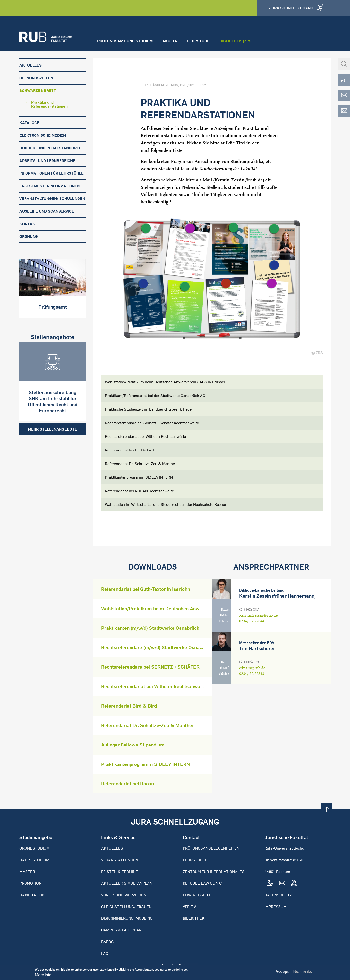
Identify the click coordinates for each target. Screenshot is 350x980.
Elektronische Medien (43, 135)
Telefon (224, 621)
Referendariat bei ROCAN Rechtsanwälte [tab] (139, 491)
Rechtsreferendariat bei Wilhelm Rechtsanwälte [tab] (145, 436)
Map (294, 883)
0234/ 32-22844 (252, 621)
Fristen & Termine (120, 872)
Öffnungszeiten (36, 78)
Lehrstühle (199, 41)
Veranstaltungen (120, 860)
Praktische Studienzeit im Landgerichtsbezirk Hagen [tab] (149, 409)
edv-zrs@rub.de (252, 668)
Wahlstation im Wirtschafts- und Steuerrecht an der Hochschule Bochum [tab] (167, 504)
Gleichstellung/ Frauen (126, 907)
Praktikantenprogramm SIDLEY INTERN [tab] (139, 477)
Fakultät (170, 41)
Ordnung (29, 236)
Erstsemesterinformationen (50, 186)
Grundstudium (35, 848)
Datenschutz (278, 895)
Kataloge (29, 123)
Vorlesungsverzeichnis (125, 895)
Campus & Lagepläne (123, 930)
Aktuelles (31, 65)
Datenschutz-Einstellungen (179, 966)
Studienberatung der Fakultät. (229, 169)
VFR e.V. (190, 907)
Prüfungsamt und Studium (125, 41)
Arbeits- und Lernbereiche (47, 161)
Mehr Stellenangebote (52, 429)
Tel (270, 883)
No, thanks (303, 973)
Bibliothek (194, 918)
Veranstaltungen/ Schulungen (52, 198)
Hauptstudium (34, 860)
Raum (225, 610)
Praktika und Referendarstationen (49, 104)
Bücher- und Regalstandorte (50, 148)
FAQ (105, 953)
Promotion (31, 883)
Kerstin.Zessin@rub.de (239, 180)
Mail (282, 883)
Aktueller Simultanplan (127, 883)
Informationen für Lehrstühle (52, 173)
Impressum (276, 907)
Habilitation (32, 895)
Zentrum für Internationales (214, 872)
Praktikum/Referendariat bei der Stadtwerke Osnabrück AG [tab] (155, 396)
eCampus (344, 80)
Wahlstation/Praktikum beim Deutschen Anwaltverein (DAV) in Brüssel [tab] (165, 382)
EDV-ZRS (344, 111)
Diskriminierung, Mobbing (127, 918)
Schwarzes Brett (38, 90)
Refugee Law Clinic (202, 883)
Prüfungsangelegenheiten (211, 848)
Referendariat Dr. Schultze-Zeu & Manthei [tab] (140, 464)
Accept (282, 973)
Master (27, 872)
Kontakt (28, 224)
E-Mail (225, 615)
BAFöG (107, 942)
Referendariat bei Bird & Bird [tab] (129, 450)
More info (43, 976)
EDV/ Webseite (197, 895)
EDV (344, 95)
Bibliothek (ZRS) (236, 41)
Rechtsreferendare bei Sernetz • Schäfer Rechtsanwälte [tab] (152, 423)
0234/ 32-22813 (252, 674)
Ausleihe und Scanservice (47, 211)
